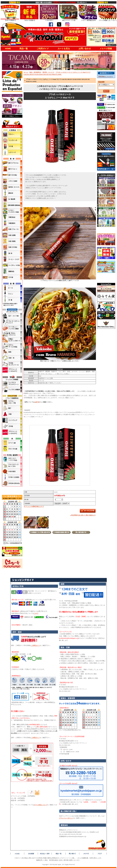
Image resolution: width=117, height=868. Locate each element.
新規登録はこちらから (106, 76)
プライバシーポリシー (66, 818)
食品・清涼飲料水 (35, 72)
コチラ (37, 402)
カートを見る (64, 49)
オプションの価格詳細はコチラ (34, 506)
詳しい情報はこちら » (12, 116)
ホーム (26, 72)
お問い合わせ (85, 49)
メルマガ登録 (106, 49)
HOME (8, 49)
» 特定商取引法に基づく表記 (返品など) (83, 515)
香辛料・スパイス (48, 72)
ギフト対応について (41, 805)
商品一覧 (24, 49)
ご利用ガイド (43, 49)
